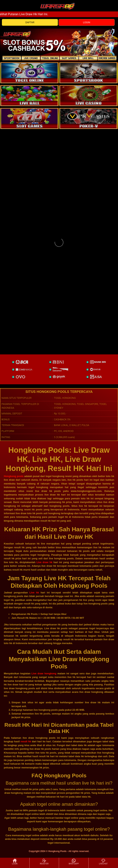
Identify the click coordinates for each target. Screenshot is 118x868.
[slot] (88, 73)
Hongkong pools (14, 476)
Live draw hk (44, 562)
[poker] (29, 118)
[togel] (29, 73)
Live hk (34, 593)
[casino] (88, 96)
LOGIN (87, 22)
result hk (26, 741)
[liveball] (88, 118)
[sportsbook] (29, 96)
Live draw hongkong (44, 673)
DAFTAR (30, 22)
